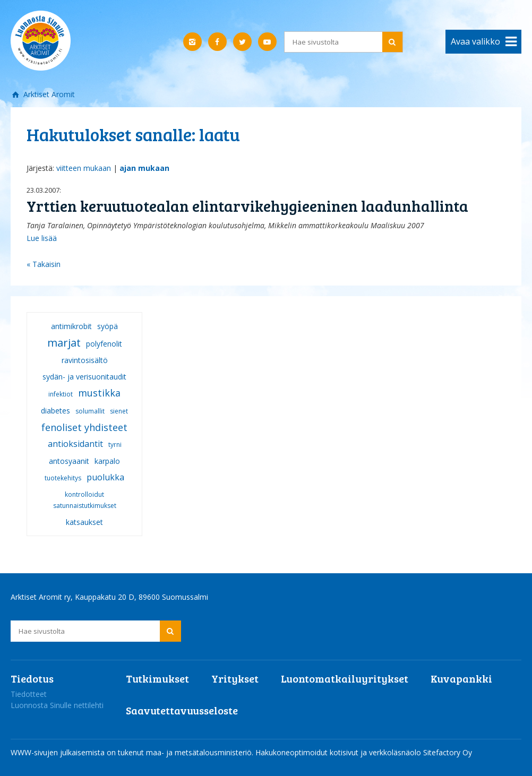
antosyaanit (69, 461)
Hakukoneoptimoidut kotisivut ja (311, 752)
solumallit (90, 411)
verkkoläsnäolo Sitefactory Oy (421, 752)
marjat (64, 343)
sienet (119, 411)
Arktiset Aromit (48, 94)
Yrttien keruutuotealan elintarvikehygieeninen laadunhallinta (247, 206)
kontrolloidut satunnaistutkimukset (85, 500)
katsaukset (84, 522)
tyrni (115, 445)
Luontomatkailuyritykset (345, 678)
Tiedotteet (29, 694)
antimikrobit (71, 326)
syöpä (108, 326)
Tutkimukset (157, 678)
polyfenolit (104, 344)
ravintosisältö (85, 360)
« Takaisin (44, 264)
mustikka (99, 393)
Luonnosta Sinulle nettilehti (57, 705)
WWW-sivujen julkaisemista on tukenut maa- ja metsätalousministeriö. (133, 752)
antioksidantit (75, 444)
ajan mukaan (144, 168)
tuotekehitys (63, 478)
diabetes (55, 411)
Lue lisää (42, 238)
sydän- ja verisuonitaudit (84, 377)
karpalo (107, 461)
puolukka (105, 477)
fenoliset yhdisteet (84, 427)
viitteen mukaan (84, 168)
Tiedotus (32, 678)
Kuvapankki (461, 678)
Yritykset (235, 678)
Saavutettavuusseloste (182, 710)
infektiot (61, 394)
